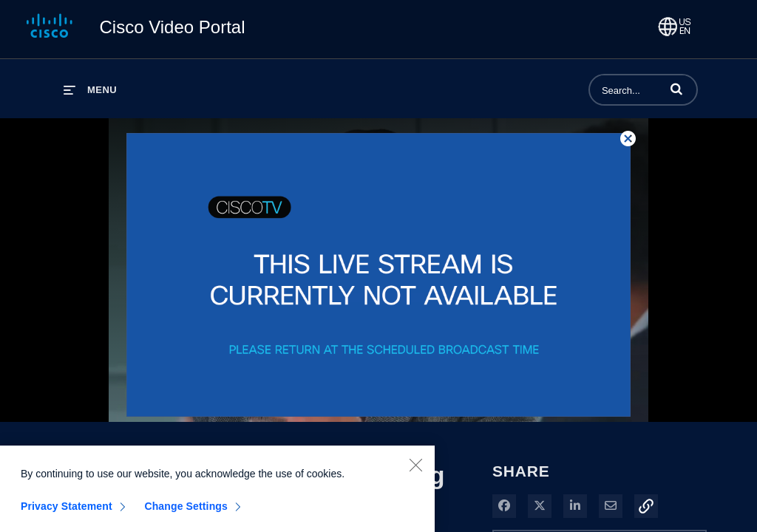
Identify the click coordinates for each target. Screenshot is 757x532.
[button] (676, 89)
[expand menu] (90, 90)
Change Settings (186, 510)
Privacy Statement (67, 510)
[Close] (415, 468)
